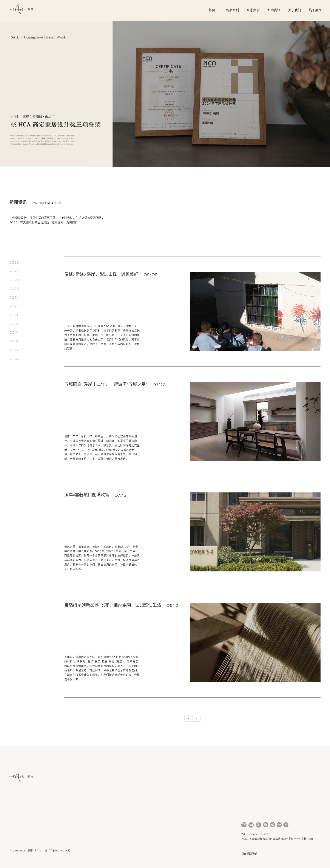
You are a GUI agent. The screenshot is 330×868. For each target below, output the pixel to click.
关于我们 (295, 10)
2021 (14, 298)
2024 (14, 271)
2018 (14, 324)
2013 (14, 359)
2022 (14, 289)
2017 (14, 333)
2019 (14, 315)
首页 (212, 10)
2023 (14, 280)
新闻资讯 (274, 10)
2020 (14, 306)
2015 (14, 350)
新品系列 (233, 10)
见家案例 (253, 10)
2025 (14, 263)
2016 (14, 341)
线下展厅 (315, 10)
